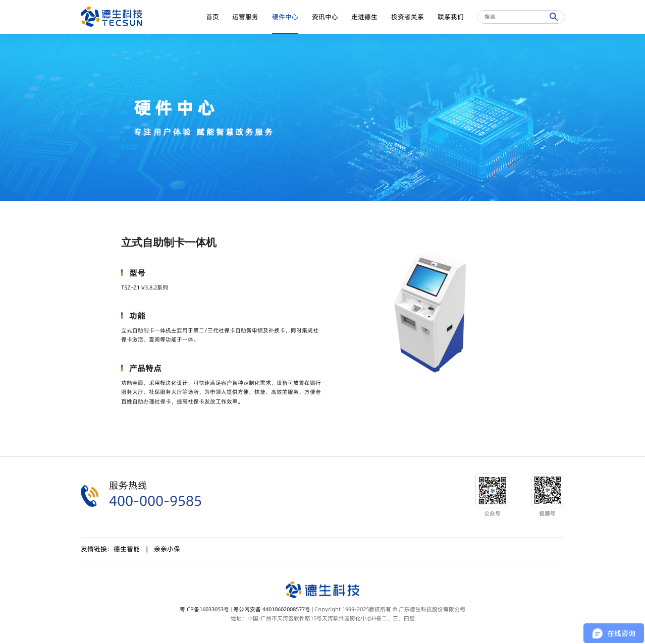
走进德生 (364, 17)
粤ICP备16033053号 (204, 609)
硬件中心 (285, 17)
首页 (212, 17)
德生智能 (127, 549)
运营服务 (245, 17)
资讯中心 (325, 17)
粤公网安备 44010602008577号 (272, 609)
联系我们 (451, 17)
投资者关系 (408, 17)
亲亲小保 (167, 549)
